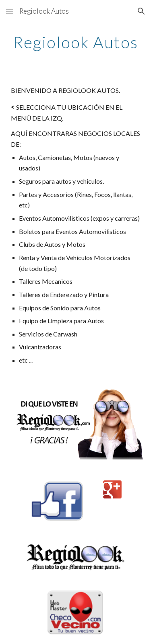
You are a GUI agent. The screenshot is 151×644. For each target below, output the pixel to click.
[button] (10, 11)
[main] (76, 42)
